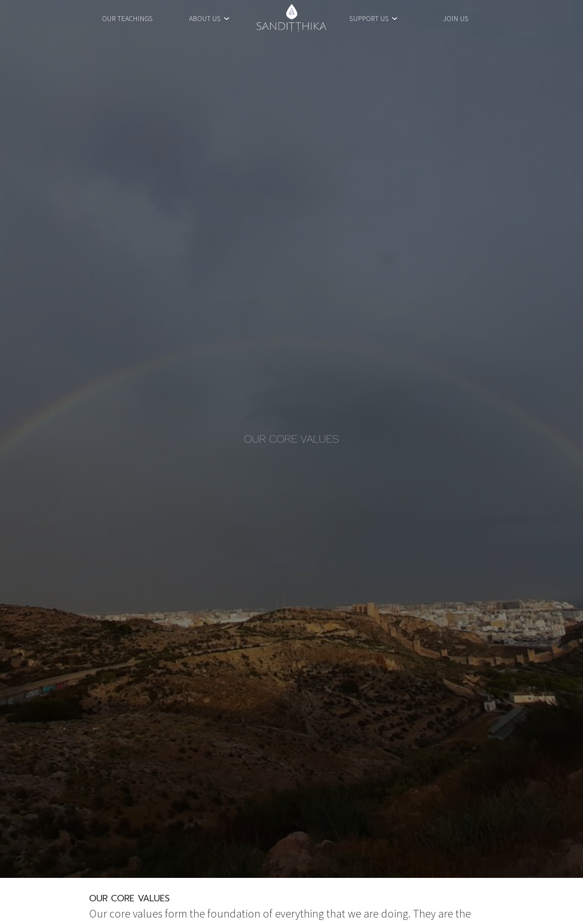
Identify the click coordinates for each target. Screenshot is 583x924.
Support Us (369, 17)
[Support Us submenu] (395, 18)
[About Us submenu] (227, 18)
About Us (205, 17)
